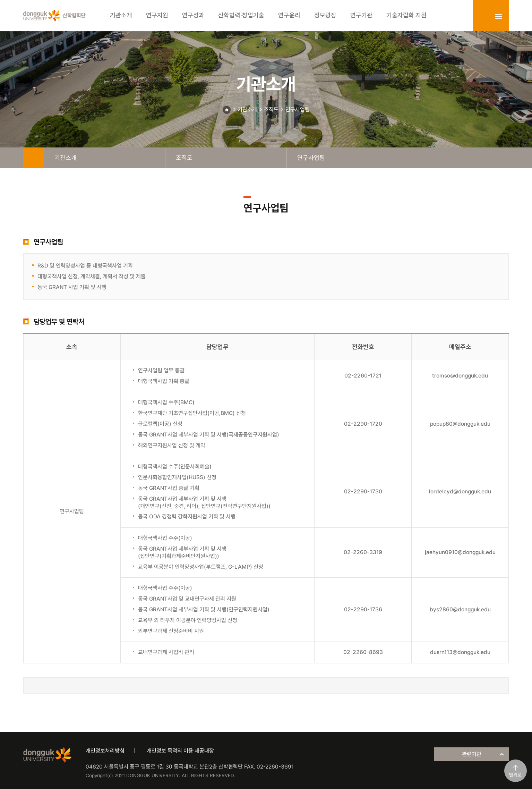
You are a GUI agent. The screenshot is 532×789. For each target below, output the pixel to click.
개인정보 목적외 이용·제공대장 (180, 751)
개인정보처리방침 (105, 751)
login (483, 16)
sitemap (498, 16)
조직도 (271, 109)
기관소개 (247, 109)
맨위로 (515, 775)
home (34, 158)
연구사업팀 (298, 109)
